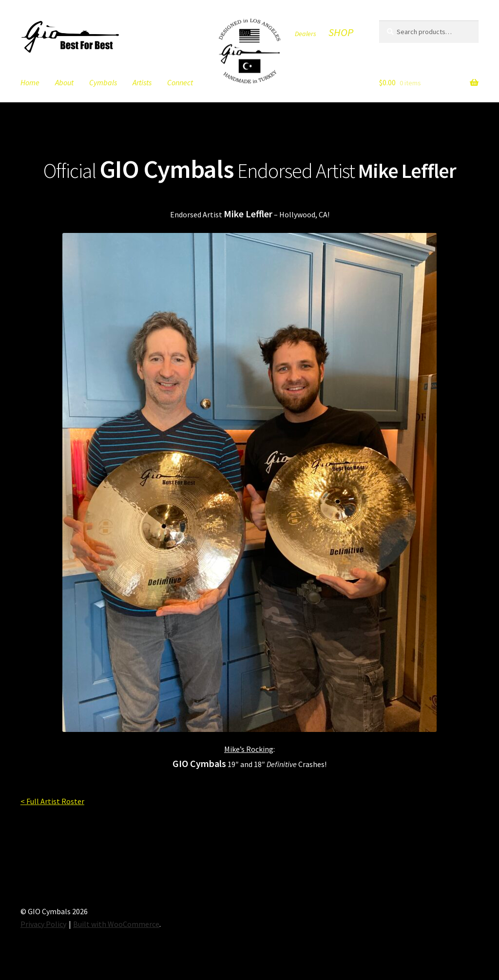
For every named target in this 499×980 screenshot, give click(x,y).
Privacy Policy (43, 924)
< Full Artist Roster (52, 801)
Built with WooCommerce (116, 924)
